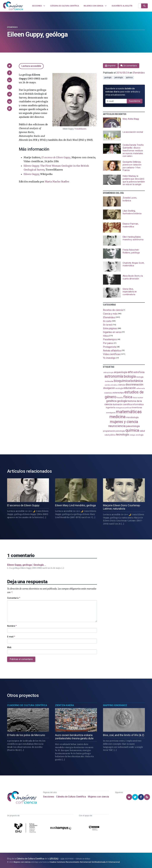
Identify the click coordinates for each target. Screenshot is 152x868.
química (129, 78)
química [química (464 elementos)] (132, 430)
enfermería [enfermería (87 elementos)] (141, 388)
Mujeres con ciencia (98, 797)
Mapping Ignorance (115, 705)
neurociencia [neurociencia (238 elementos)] (117, 426)
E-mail (11, 637)
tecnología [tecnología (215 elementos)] (122, 435)
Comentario (14, 598)
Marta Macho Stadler (57, 182)
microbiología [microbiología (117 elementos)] (132, 417)
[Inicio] (13, 6)
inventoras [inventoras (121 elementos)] (137, 408)
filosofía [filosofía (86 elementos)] (120, 398)
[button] (9, 66)
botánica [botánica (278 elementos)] (137, 381)
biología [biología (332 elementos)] (130, 376)
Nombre (12, 626)
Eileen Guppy (31, 174)
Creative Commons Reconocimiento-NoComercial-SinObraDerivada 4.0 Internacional (85, 862)
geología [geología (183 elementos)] (122, 401)
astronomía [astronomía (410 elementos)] (114, 376)
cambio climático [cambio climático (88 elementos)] (111, 385)
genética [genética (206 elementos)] (111, 401)
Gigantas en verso (112, 332)
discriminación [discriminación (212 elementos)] (134, 385)
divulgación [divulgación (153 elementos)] (109, 388)
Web (9, 647)
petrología (119, 78)
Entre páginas (110, 328)
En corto (107, 321)
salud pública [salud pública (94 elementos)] (110, 435)
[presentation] (124, 123)
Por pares (108, 343)
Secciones (49, 797)
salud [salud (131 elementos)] (142, 431)
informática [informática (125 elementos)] (138, 404)
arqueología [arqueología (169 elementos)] (121, 372)
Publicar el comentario (21, 659)
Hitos (106, 336)
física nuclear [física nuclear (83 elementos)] (138, 398)
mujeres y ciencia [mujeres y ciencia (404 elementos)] (124, 422)
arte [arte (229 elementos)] (130, 372)
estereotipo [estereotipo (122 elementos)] (118, 393)
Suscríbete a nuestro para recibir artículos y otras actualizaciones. (123, 92)
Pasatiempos (110, 339)
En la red (107, 325)
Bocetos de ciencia (113, 310)
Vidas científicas (112, 354)
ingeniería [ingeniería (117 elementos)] (110, 408)
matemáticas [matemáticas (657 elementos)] (129, 412)
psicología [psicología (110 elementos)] (120, 431)
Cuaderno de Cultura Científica (27, 705)
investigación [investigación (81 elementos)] (111, 413)
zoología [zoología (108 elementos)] (140, 435)
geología (108, 78)
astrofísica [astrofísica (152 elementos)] (139, 372)
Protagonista (110, 347)
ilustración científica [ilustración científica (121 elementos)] (122, 404)
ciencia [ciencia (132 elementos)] (121, 385)
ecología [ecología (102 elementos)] (119, 388)
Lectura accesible (31, 66)
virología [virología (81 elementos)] (132, 435)
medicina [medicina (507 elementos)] (117, 417)
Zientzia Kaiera (64, 705)
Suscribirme (135, 101)
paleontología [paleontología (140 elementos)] (133, 426)
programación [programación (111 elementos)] (109, 431)
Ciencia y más (110, 314)
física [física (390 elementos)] (128, 397)
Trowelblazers (80, 129)
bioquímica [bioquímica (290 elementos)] (122, 381)
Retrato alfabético (112, 350)
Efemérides (12, 27)
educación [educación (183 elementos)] (130, 388)
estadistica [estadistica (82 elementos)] (108, 393)
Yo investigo (109, 358)
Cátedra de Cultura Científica (71, 797)
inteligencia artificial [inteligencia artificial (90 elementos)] (123, 408)
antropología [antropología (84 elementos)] (108, 372)
